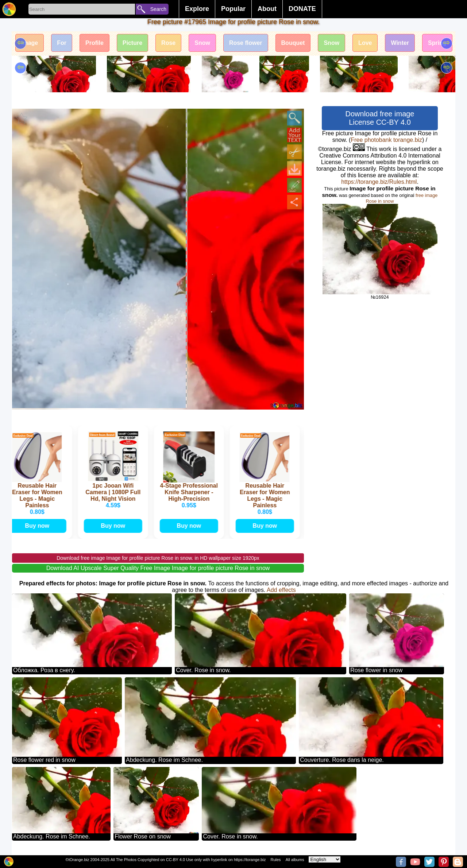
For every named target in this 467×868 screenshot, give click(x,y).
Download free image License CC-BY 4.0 (380, 118)
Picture (132, 43)
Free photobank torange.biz (386, 140)
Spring (437, 43)
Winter (400, 43)
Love (365, 43)
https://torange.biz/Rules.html (379, 182)
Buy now (38, 526)
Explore (197, 9)
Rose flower (246, 43)
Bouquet (293, 43)
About (267, 9)
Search (158, 9)
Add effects (281, 590)
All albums (295, 860)
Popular (233, 9)
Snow (202, 43)
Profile (94, 43)
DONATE (302, 9)
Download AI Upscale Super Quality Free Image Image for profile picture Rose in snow (158, 568)
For (62, 43)
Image (30, 43)
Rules (275, 860)
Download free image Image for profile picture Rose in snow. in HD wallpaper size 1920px (158, 558)
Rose (168, 43)
